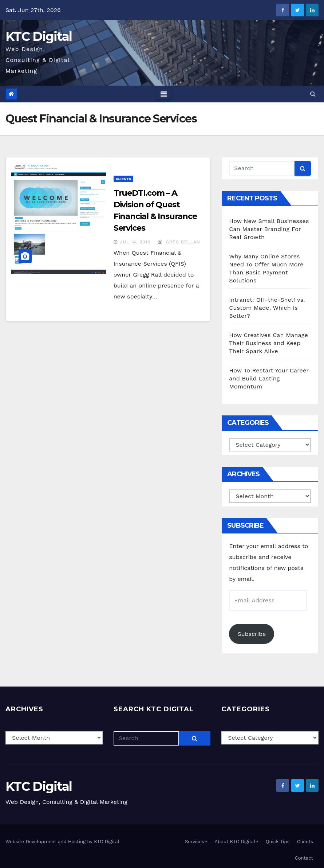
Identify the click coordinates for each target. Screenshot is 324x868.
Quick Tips (278, 842)
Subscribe (252, 634)
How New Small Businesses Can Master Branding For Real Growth (269, 229)
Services (196, 842)
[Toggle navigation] (164, 94)
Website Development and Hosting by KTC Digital (62, 842)
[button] (313, 94)
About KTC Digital (236, 842)
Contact (304, 858)
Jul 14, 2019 (135, 242)
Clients (124, 179)
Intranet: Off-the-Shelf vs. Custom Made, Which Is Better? (267, 308)
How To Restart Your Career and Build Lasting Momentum (269, 378)
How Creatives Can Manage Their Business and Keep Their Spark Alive (268, 343)
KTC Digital (39, 36)
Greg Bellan (179, 242)
